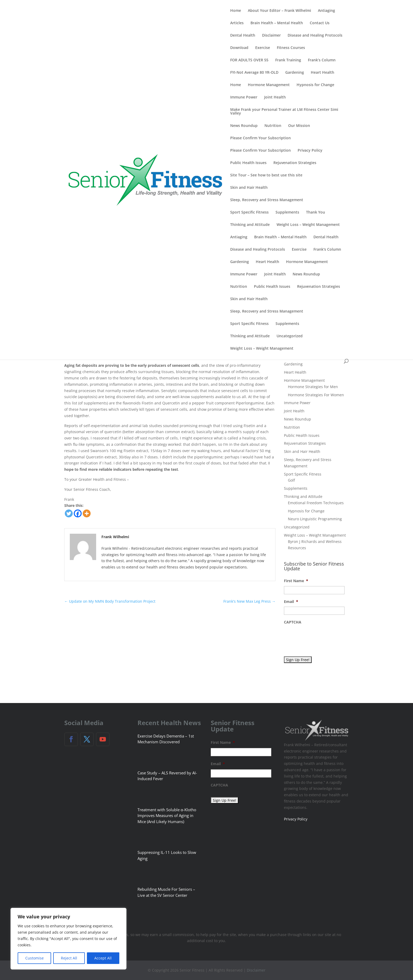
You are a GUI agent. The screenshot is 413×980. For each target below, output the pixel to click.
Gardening (295, 73)
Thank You (316, 212)
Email (291, 602)
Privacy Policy (310, 151)
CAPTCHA (293, 622)
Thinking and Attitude (250, 225)
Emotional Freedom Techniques (316, 503)
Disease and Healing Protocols (315, 36)
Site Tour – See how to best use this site (266, 175)
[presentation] (324, 638)
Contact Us (320, 23)
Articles (237, 23)
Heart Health (323, 73)
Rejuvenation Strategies (295, 163)
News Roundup (244, 126)
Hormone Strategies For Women (316, 395)
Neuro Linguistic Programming (315, 519)
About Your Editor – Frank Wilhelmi (279, 11)
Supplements (287, 212)
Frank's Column (327, 250)
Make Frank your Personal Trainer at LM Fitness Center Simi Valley (284, 112)
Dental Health (243, 36)
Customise (35, 958)
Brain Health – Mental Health (277, 23)
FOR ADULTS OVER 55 (249, 60)
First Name (296, 581)
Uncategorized (290, 336)
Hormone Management (269, 85)
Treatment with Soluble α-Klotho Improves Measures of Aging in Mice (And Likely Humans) (167, 816)
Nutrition (273, 126)
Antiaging (326, 11)
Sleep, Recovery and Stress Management (267, 200)
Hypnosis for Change (315, 85)
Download (239, 48)
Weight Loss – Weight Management (308, 225)
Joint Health (275, 97)
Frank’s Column (322, 60)
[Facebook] (78, 513)
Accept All (103, 958)
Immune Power (244, 97)
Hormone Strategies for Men (313, 387)
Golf (291, 480)
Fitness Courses (291, 48)
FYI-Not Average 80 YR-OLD (254, 73)
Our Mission (299, 126)
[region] (68, 939)
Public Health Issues (248, 163)
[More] (87, 513)
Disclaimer (271, 36)
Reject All (69, 958)
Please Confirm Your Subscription (260, 138)
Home (236, 11)
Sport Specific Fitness (249, 212)
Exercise (263, 48)
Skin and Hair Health (249, 188)
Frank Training (288, 60)
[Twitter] (69, 513)
